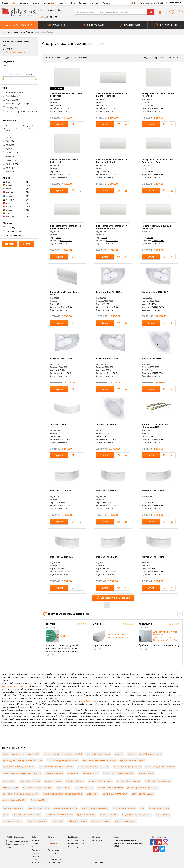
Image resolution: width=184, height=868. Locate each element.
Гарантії (62, 3)
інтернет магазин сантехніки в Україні (63, 754)
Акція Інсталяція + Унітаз (17, 104)
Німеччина (11, 217)
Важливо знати (38, 853)
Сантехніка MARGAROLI (15, 800)
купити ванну (145, 692)
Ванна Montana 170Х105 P (109, 358)
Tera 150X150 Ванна (106, 424)
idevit (6, 815)
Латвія (9, 210)
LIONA (150, 436)
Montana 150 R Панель (107, 491)
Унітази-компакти (84, 787)
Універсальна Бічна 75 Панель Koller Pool (65, 161)
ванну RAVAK (86, 701)
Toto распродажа (13, 92)
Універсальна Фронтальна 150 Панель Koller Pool (157, 161)
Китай (9, 206)
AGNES (9, 145)
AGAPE (9, 141)
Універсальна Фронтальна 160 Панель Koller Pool (65, 227)
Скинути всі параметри (16, 52)
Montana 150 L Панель (61, 491)
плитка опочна (163, 815)
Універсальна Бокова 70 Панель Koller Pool (158, 95)
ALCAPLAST (11, 152)
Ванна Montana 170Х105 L (63, 358)
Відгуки (49, 3)
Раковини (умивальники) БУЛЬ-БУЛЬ (21, 794)
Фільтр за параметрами (16, 41)
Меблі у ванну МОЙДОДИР (158, 781)
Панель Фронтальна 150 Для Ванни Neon (156, 227)
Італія (9, 189)
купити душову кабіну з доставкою (145, 754)
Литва (9, 213)
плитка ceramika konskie (65, 808)
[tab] (42, 10)
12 (163, 58)
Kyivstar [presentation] (51, 10)
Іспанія (9, 185)
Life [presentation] (60, 10)
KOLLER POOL (66, 108)
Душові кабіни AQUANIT (101, 781)
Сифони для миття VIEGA (115, 794)
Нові (76, 58)
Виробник (8, 120)
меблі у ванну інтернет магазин (94, 767)
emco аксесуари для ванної (95, 808)
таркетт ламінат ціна (125, 821)
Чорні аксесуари (13, 235)
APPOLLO (10, 160)
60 (177, 58)
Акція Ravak (11, 100)
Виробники (8, 3)
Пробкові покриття (56, 853)
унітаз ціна (73, 773)
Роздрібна (8, 62)
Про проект (37, 850)
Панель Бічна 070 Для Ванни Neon (65, 293)
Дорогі (69, 58)
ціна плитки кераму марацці (27, 815)
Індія (8, 182)
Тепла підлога (54, 850)
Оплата (36, 3)
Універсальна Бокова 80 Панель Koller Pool (66, 95)
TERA (150, 370)
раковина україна (54, 773)
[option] (67, 639)
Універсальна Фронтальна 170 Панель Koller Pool (111, 227)
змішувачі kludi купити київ (59, 815)
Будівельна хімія (55, 847)
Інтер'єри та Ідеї (54, 862)
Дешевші (61, 58)
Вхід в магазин (175, 3)
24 (166, 58)
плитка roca (57, 821)
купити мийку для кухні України (19, 767)
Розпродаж (11, 108)
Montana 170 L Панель (107, 557)
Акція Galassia (12, 96)
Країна (6, 178)
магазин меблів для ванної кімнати (56, 767)
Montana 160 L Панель (153, 491)
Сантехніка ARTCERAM (143, 794)
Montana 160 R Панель (61, 557)
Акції (5, 88)
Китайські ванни (53, 781)
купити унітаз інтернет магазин (119, 773)
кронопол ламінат (86, 815)
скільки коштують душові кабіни (63, 760)
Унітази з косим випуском (110, 787)
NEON (58, 105)
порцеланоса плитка (37, 821)
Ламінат (52, 856)
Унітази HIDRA (64, 787)
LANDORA (106, 171)
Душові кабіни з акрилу (129, 781)
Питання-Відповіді (78, 3)
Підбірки (8, 223)
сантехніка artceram (13, 808)
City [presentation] (42, 10)
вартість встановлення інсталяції (99, 760)
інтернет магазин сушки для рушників (22, 773)
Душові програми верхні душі (37, 787)
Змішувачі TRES (11, 787)
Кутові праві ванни (75, 781)
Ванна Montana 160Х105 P (155, 292)
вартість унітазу (91, 773)
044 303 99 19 (52, 17)
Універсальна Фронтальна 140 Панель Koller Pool (111, 161)
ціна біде (119, 754)
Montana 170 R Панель (153, 557)
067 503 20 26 (97, 841)
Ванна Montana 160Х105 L (109, 292)
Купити (59, 124)
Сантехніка (33, 32)
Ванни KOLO (9, 781)
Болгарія (10, 200)
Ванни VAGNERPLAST (30, 781)
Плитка (51, 841)
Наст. (119, 605)
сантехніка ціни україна (98, 754)
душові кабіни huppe (159, 808)
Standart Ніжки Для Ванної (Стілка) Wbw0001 (155, 426)
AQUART (9, 168)
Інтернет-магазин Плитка (14, 32)
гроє (142, 808)
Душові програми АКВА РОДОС (143, 787)
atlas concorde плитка (38, 808)
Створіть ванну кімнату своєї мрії (20, 111)
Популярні (84, 58)
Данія (9, 203)
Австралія (10, 196)
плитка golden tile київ (124, 808)
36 (170, 58)
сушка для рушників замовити (160, 767)
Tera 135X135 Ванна (152, 358)
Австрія (9, 49)
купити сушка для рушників (127, 767)
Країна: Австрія (47, 32)
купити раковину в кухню (133, 760)
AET (8, 137)
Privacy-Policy (37, 862)
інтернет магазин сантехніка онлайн (21, 754)
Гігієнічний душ (13, 231)
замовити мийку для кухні (13, 686)
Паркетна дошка (55, 859)
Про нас (94, 3)
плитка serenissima (101, 821)
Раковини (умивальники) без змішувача (63, 794)
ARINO (9, 172)
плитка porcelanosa (13, 821)
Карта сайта (98, 863)
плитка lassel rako (108, 815)
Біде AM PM (93, 794)
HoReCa (9, 228)
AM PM (9, 156)
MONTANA (106, 304)
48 (173, 58)
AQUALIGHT (11, 164)
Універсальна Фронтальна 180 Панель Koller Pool (111, 95)
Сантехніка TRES (39, 800)
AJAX (8, 149)
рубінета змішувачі (77, 821)
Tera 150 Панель (58, 424)
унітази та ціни (147, 773)
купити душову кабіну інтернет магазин (23, 760)
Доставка (24, 3)
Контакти (107, 3)
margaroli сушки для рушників (136, 815)
